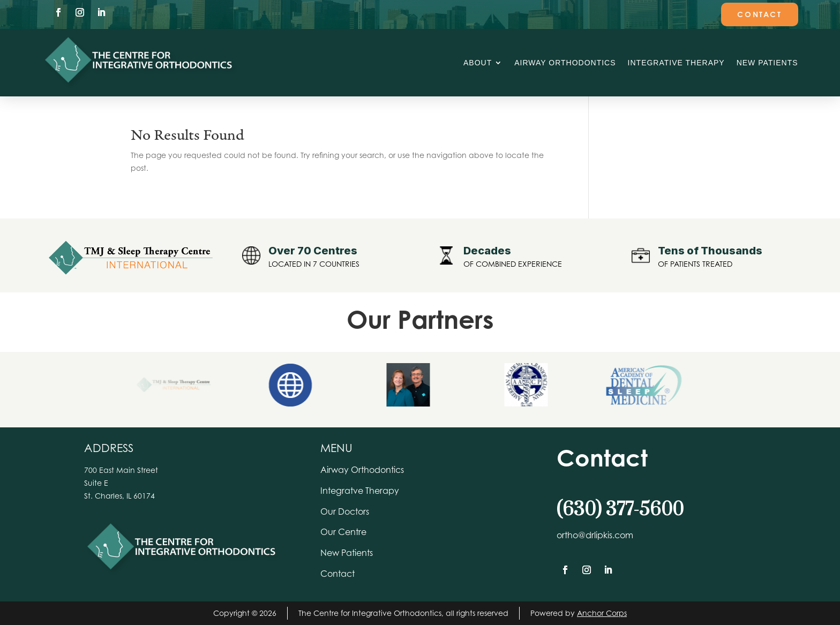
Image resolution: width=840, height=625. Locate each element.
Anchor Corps (602, 613)
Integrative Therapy (676, 63)
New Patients (767, 63)
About (478, 63)
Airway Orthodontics (565, 63)
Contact (760, 14)
